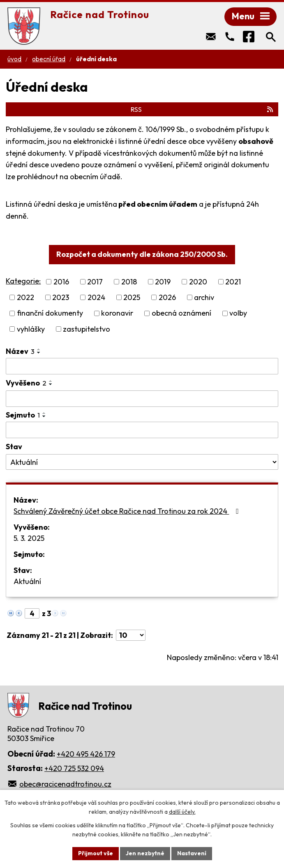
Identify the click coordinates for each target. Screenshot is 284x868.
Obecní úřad (49, 59)
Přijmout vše (96, 853)
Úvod (14, 59)
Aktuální (27, 581)
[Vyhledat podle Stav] (142, 462)
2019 (163, 282)
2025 (132, 297)
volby (238, 313)
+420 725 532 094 (74, 768)
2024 (96, 297)
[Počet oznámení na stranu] (131, 635)
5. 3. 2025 (29, 538)
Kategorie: (23, 281)
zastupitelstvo (87, 329)
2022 (25, 297)
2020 (198, 282)
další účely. (182, 812)
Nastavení (192, 853)
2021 (233, 282)
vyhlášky (31, 329)
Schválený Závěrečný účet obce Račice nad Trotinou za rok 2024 (128, 511)
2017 (95, 282)
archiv (204, 297)
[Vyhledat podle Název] (142, 366)
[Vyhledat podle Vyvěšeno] (142, 399)
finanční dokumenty (50, 313)
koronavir (117, 313)
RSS (202, 109)
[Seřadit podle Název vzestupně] (39, 349)
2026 (167, 297)
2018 (129, 282)
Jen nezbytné (145, 853)
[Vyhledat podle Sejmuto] (142, 430)
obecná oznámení (181, 313)
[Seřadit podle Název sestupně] (39, 353)
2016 (61, 282)
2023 (61, 297)
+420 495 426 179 (86, 754)
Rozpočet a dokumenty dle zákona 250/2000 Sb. (142, 254)
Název (20, 351)
